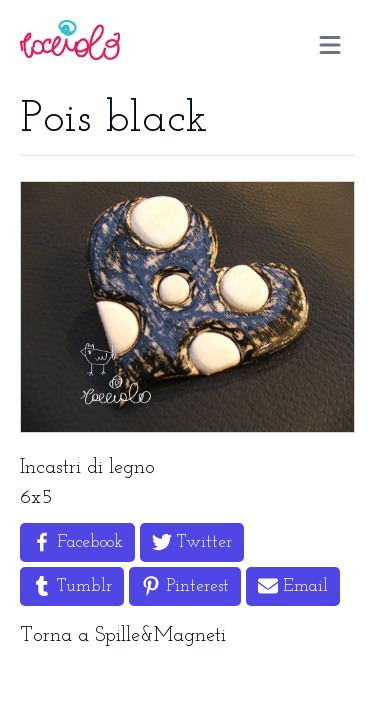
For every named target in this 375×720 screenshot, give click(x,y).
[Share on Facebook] (77, 542)
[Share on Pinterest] (185, 586)
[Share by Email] (293, 586)
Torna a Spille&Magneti (123, 636)
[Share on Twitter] (192, 542)
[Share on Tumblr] (72, 586)
